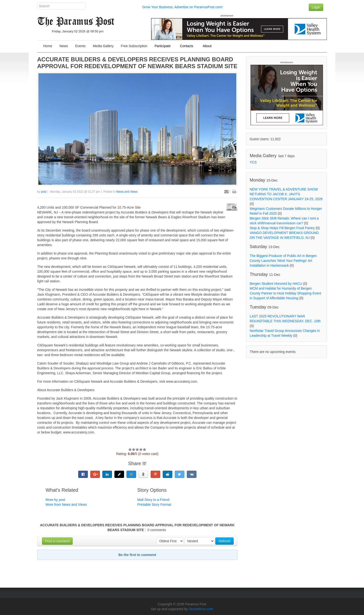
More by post (55, 500)
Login (316, 7)
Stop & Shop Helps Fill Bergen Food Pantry (282, 228)
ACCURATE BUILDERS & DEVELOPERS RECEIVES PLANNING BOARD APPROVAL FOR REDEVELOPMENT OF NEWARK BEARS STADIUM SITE (137, 63)
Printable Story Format (154, 505)
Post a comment (57, 541)
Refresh (224, 541)
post (44, 192)
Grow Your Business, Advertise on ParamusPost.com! (182, 7)
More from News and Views (66, 505)
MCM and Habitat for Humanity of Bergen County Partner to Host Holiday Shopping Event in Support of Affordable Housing (286, 293)
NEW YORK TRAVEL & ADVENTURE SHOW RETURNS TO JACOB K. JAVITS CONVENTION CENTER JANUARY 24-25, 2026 (286, 194)
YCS (253, 162)
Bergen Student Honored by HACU (276, 284)
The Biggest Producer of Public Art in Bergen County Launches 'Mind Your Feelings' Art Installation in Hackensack (283, 261)
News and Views (127, 192)
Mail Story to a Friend (153, 500)
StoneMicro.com (201, 609)
